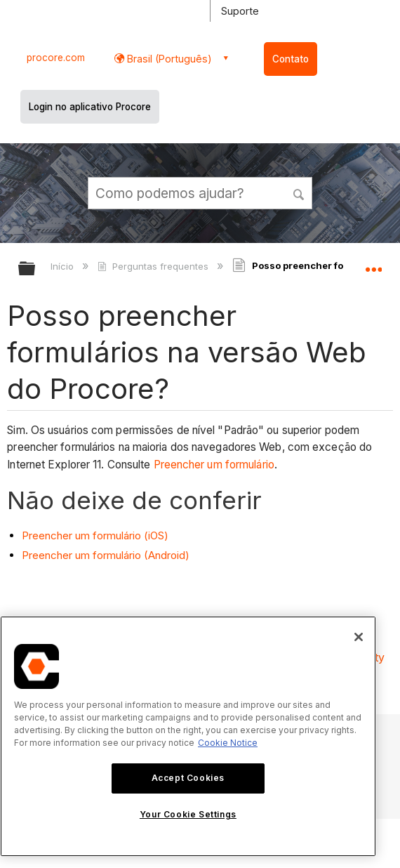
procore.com (56, 58)
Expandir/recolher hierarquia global (36, 269)
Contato (291, 59)
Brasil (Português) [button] (168, 59)
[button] (299, 192)
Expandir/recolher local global (373, 264)
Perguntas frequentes (154, 266)
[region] (188, 736)
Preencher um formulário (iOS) (95, 535)
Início (64, 266)
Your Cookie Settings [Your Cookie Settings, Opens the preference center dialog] (188, 814)
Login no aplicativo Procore (90, 107)
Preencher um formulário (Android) (106, 555)
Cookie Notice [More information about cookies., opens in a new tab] (228, 743)
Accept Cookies (188, 778)
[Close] (359, 637)
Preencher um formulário (214, 465)
